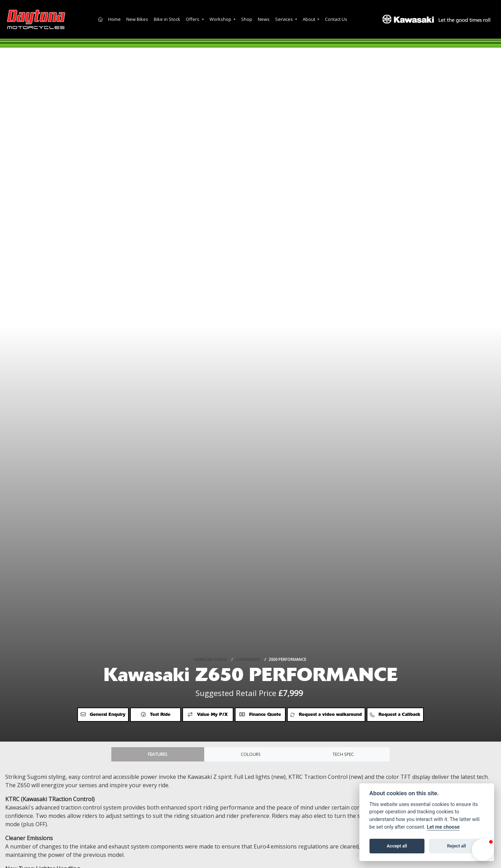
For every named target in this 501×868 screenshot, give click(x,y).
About (309, 19)
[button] (483, 850)
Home (114, 19)
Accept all (397, 846)
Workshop (221, 19)
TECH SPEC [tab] (343, 756)
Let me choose (443, 827)
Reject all (456, 846)
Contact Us (336, 19)
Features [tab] (158, 756)
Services (285, 19)
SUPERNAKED (248, 637)
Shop (247, 19)
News (264, 19)
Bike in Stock (167, 19)
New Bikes (137, 19)
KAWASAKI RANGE (211, 637)
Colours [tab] (250, 756)
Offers (193, 19)
